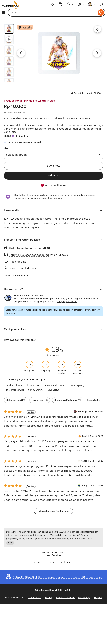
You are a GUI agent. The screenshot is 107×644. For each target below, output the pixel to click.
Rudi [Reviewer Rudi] (85, 436)
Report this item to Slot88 (85, 93)
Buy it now (53, 166)
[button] (53, 590)
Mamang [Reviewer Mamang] (82, 411)
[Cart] (101, 4)
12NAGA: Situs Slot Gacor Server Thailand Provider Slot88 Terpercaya (48, 119)
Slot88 (7, 136)
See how (10, 313)
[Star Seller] (13, 136)
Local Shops (84, 597)
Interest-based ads (65, 597)
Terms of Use (35, 597)
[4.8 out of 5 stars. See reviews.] (22, 136)
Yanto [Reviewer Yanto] (84, 461)
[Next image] (97, 53)
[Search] (101, 13)
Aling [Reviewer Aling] (84, 486)
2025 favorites (53, 555)
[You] (92, 4)
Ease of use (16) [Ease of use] (40, 400)
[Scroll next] (83, 400)
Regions (98, 597)
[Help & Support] (81, 4)
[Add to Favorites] (98, 29)
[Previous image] (21, 53)
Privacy (48, 597)
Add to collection (53, 186)
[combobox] (52, 13)
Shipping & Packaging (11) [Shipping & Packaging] (68, 400)
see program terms (67, 301)
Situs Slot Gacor (65, 562)
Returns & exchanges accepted (29, 255)
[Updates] (70, 4)
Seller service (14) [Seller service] (16, 400)
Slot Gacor (49, 562)
